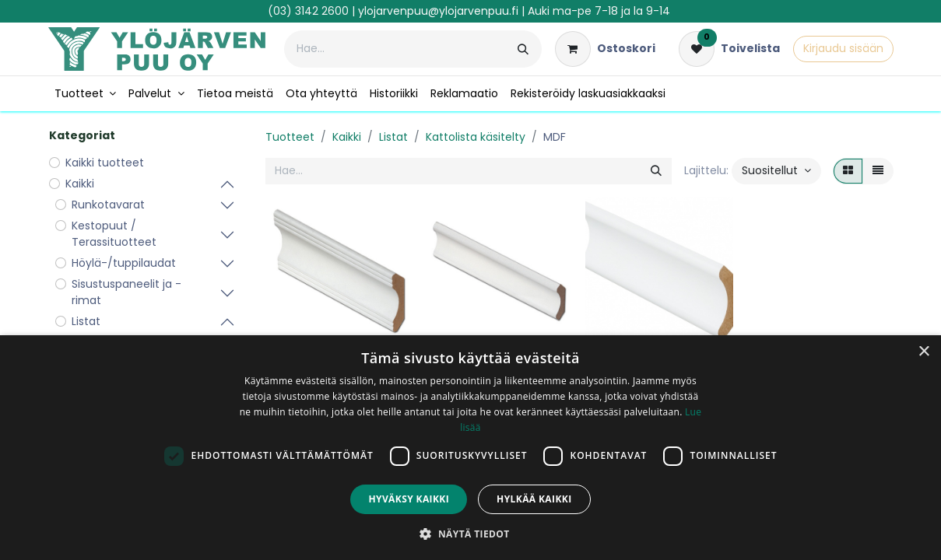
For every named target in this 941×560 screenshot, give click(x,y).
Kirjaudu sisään (843, 48)
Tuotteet (290, 137)
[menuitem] (86, 94)
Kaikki (347, 137)
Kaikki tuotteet (105, 163)
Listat (393, 137)
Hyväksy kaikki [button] (409, 499)
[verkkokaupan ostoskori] (605, 49)
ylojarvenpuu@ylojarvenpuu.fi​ (438, 11)
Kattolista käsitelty (476, 137)
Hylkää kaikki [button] (534, 499)
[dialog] (470, 448)
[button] (776, 171)
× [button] (923, 352)
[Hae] (523, 49)
